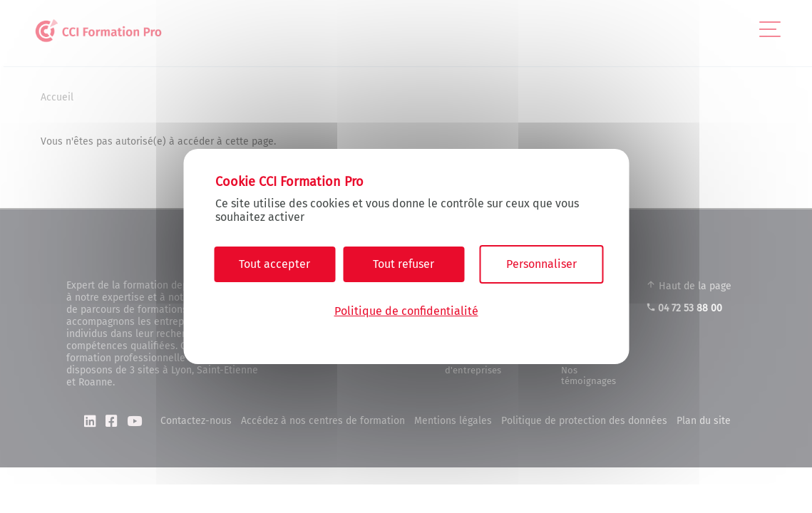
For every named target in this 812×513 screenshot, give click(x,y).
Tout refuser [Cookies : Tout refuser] (404, 264)
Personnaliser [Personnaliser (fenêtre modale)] (541, 264)
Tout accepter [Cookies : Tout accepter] (274, 264)
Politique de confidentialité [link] (406, 311)
